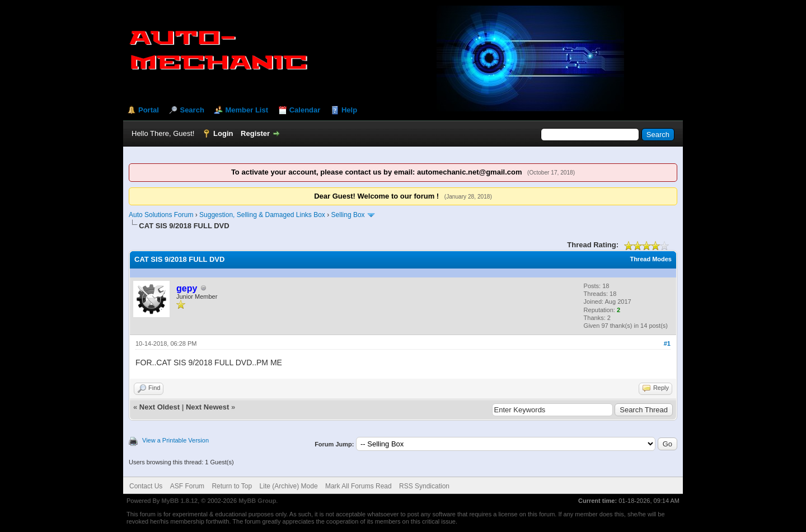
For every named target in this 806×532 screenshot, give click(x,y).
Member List (247, 110)
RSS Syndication (424, 486)
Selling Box (348, 215)
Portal (149, 110)
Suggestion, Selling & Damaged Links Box (262, 215)
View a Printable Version (175, 440)
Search (192, 110)
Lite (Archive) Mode (289, 486)
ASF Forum (187, 486)
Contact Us (146, 486)
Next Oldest (160, 407)
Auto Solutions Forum (161, 215)
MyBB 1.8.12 (179, 501)
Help (349, 110)
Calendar (305, 110)
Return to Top (232, 486)
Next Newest (207, 407)
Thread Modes (651, 259)
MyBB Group (257, 501)
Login (223, 133)
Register (255, 133)
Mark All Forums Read (359, 486)
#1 (667, 343)
